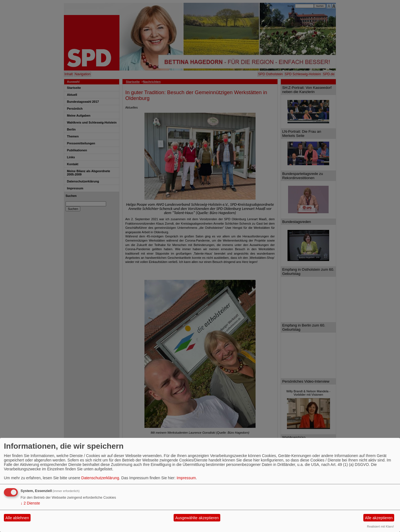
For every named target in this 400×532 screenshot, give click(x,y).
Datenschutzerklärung (100, 478)
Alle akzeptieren (379, 518)
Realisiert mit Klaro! (380, 526)
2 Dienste (30, 503)
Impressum (186, 478)
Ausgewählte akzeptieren (197, 518)
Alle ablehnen (17, 518)
